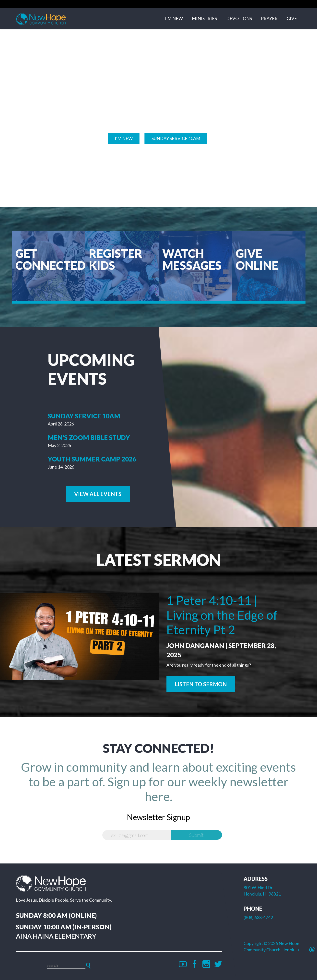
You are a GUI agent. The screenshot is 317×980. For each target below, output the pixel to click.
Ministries (204, 19)
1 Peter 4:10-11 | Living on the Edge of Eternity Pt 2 (222, 614)
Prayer (269, 19)
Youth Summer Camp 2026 (92, 459)
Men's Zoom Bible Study (89, 437)
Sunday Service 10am (84, 416)
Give (292, 19)
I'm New (174, 19)
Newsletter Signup (158, 817)
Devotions (239, 19)
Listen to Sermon (201, 684)
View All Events (98, 494)
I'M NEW (124, 138)
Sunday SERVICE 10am (176, 138)
